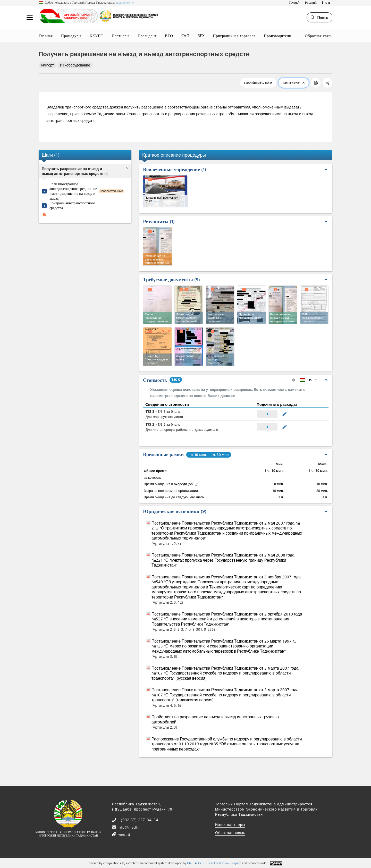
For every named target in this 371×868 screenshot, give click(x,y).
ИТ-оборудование (75, 65)
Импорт (48, 65)
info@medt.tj (129, 827)
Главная (46, 36)
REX (201, 36)
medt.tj (123, 834)
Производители (278, 36)
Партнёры (120, 36)
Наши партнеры (230, 825)
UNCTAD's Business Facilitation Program (214, 863)
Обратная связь (319, 36)
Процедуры (71, 36)
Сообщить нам (258, 83)
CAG (185, 36)
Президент (147, 36)
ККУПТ (97, 36)
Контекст (294, 83)
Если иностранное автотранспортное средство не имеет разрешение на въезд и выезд (73, 191)
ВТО (169, 36)
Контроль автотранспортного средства (72, 205)
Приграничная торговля (234, 36)
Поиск (319, 17)
